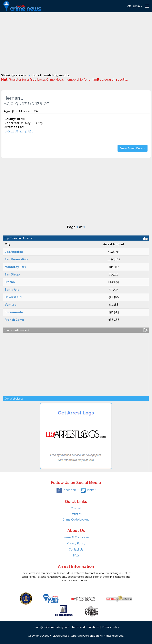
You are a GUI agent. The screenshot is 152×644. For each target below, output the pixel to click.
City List (76, 508)
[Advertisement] (76, 43)
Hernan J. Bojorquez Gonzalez (26, 101)
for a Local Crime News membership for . (68, 80)
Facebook (66, 490)
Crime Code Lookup (76, 520)
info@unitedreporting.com (52, 627)
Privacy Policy (76, 543)
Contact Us (76, 550)
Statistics (76, 514)
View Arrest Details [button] (133, 148)
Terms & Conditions (76, 537)
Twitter (88, 490)
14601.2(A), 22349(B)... (19, 131)
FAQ (76, 555)
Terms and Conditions (85, 627)
